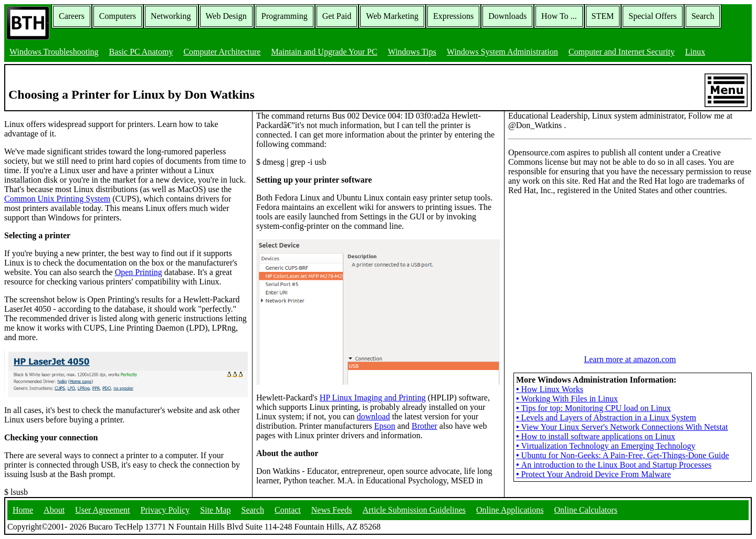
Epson (385, 426)
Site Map (215, 510)
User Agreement (102, 510)
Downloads (507, 16)
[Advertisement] (587, 269)
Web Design (226, 16)
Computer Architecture (222, 52)
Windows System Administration (502, 52)
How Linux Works (550, 389)
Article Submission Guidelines (414, 510)
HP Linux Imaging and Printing (373, 398)
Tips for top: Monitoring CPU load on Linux (594, 408)
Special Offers (653, 16)
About (54, 510)
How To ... (559, 16)
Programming (285, 16)
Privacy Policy (165, 510)
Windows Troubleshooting (54, 52)
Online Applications (510, 510)
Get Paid (337, 16)
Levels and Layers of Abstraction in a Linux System (606, 418)
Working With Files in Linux (567, 399)
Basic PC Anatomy (141, 52)
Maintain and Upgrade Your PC (324, 52)
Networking (171, 16)
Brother (424, 426)
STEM (603, 16)
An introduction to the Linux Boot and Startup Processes (614, 465)
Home (23, 510)
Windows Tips (412, 52)
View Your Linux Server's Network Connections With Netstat (622, 427)
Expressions (453, 16)
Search (703, 16)
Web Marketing (392, 16)
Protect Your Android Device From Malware (594, 474)
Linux (695, 52)
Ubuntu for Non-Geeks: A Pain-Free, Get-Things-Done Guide (623, 455)
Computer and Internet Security (622, 52)
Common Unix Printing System (57, 199)
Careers (72, 16)
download (374, 416)
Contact (288, 510)
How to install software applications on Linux (596, 436)
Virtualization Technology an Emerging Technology (606, 446)
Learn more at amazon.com (630, 359)
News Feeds (332, 510)
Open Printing (139, 272)
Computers (118, 16)
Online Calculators (585, 510)
